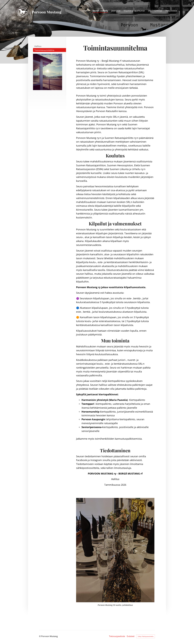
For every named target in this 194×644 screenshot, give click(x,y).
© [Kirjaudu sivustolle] (40, 636)
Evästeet (131, 636)
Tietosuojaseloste (117, 636)
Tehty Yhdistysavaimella (146, 636)
